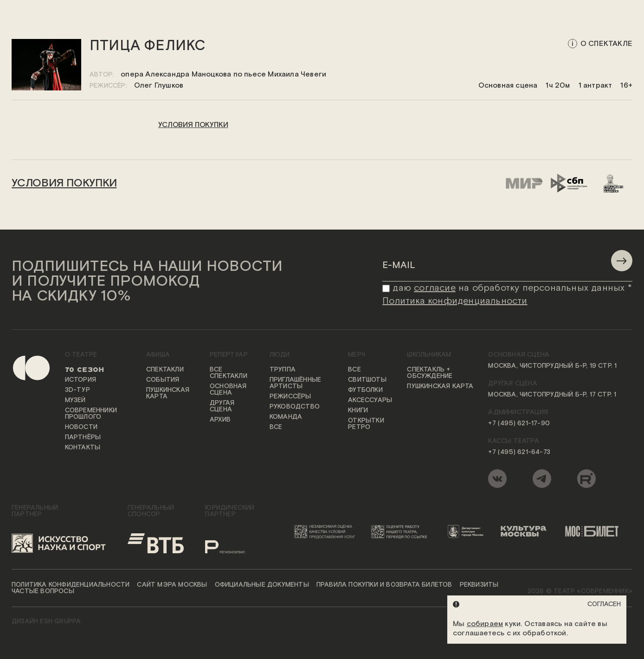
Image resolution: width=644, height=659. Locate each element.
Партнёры (83, 437)
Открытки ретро (366, 424)
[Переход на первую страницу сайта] (23, 422)
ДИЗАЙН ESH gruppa (46, 621)
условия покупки (193, 125)
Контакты (83, 448)
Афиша (158, 355)
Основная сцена (228, 390)
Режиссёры (290, 397)
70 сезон (85, 370)
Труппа (283, 370)
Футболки (365, 390)
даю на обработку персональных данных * (512, 288)
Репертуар (229, 355)
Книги (358, 410)
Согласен (604, 604)
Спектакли (165, 370)
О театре (81, 355)
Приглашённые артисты (295, 383)
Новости (81, 427)
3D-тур (77, 390)
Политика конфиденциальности (71, 585)
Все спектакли (229, 373)
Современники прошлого (91, 414)
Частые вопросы (43, 591)
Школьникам (429, 355)
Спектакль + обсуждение (430, 373)
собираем (485, 624)
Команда (286, 417)
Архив (220, 420)
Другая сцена (222, 406)
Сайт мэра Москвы (172, 585)
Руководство (295, 407)
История (80, 380)
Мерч (357, 355)
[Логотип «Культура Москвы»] (527, 531)
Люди (280, 355)
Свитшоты (367, 380)
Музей (75, 400)
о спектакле (606, 44)
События (163, 380)
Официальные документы (262, 585)
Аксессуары (370, 400)
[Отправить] (622, 261)
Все (276, 427)
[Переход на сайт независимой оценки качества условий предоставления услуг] (326, 531)
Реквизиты (479, 585)
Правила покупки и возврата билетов (384, 585)
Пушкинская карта (168, 393)
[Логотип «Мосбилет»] (596, 531)
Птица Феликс (148, 46)
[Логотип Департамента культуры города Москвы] (468, 531)
